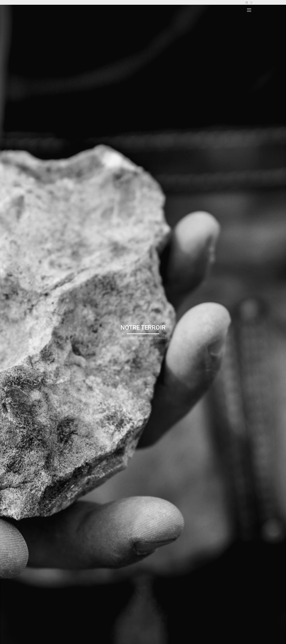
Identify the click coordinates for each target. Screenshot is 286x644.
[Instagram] (251, 3)
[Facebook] (247, 3)
